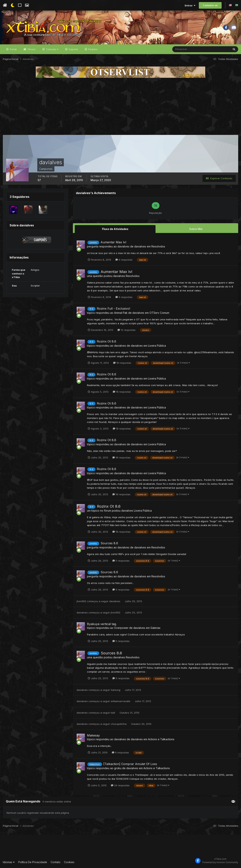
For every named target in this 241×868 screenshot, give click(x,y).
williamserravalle (120, 701)
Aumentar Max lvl (113, 242)
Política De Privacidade (33, 862)
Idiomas (9, 862)
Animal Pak (121, 313)
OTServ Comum (159, 313)
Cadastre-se (210, 5)
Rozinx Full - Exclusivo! (113, 308)
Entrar (190, 5)
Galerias (155, 628)
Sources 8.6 (109, 543)
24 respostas (120, 785)
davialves (123, 246)
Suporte (73, 49)
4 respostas (124, 260)
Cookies (69, 862)
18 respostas (122, 363)
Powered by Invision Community (220, 862)
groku (118, 768)
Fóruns (31, 49)
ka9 (113, 713)
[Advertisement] (120, 106)
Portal (13, 49)
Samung (116, 690)
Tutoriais (52, 49)
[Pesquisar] (185, 49)
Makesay (93, 735)
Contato (56, 862)
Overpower (121, 628)
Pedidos (93, 49)
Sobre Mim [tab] (196, 229)
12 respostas (127, 330)
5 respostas (121, 561)
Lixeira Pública (157, 346)
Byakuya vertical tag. (102, 624)
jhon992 (81, 601)
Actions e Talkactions (161, 739)
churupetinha (119, 724)
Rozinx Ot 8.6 (106, 341)
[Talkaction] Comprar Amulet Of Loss (130, 764)
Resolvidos (158, 246)
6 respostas (120, 752)
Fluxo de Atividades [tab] (115, 229)
